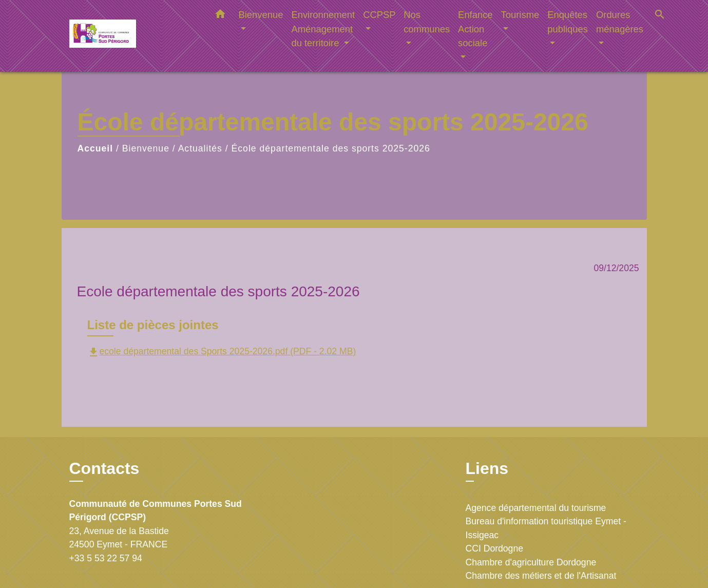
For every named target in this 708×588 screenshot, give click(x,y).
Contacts (104, 468)
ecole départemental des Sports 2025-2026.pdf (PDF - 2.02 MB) (222, 351)
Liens (487, 468)
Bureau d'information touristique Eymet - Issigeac (546, 528)
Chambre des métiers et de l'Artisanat (541, 576)
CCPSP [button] (379, 15)
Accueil (95, 148)
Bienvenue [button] (261, 15)
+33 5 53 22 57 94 (106, 558)
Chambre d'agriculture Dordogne (531, 562)
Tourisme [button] (520, 15)
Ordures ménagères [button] (620, 22)
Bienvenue (146, 148)
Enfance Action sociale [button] (475, 29)
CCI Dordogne (494, 548)
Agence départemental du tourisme (536, 508)
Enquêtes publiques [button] (568, 22)
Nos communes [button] (427, 22)
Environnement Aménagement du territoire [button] (323, 29)
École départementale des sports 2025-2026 (331, 148)
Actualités (200, 148)
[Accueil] (133, 36)
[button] (220, 16)
